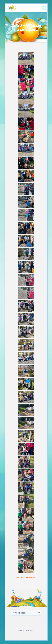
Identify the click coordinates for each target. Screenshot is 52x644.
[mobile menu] (44, 8)
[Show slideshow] (26, 578)
